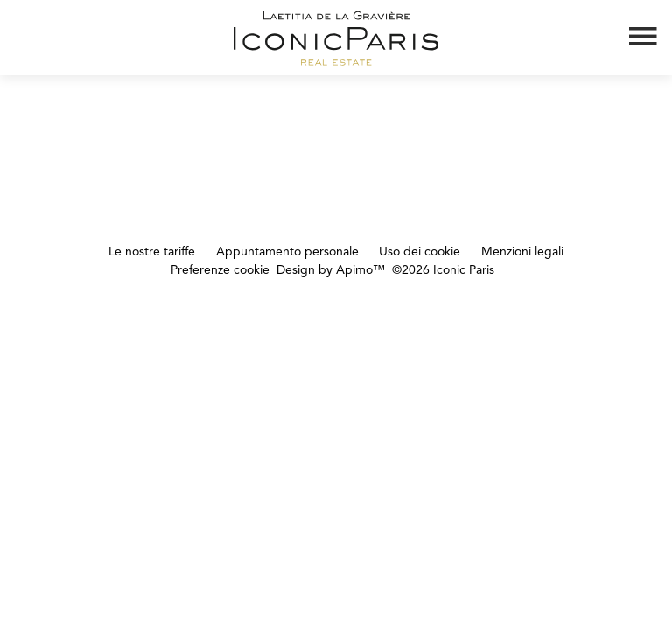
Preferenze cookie (220, 270)
